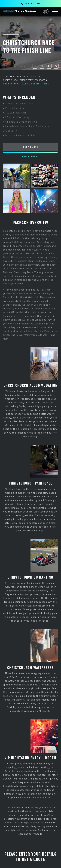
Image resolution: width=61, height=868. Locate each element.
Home (6, 77)
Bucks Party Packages (25, 77)
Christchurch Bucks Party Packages (24, 80)
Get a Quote (30, 147)
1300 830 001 (31, 3)
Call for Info (30, 156)
